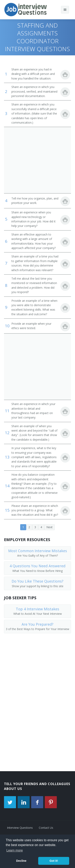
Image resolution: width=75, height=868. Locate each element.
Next (49, 527)
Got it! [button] (54, 861)
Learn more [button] (15, 850)
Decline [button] (21, 861)
